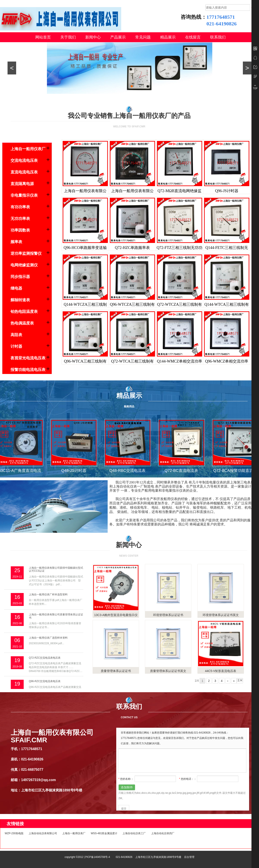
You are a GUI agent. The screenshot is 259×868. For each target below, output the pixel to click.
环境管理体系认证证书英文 (221, 615)
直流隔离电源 (22, 184)
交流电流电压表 (24, 161)
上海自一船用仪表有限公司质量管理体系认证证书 (56, 616)
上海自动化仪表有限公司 (43, 833)
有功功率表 (20, 207)
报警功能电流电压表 (28, 370)
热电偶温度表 (22, 323)
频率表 (16, 242)
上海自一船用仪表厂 (28, 149)
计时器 (16, 346)
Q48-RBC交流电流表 (129, 471)
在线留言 (193, 37)
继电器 (16, 288)
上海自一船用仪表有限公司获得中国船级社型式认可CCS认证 (56, 569)
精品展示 (168, 37)
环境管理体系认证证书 (168, 615)
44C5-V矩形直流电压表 (221, 671)
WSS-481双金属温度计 (104, 833)
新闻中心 (93, 37)
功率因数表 (20, 230)
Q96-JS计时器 (227, 191)
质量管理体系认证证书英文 (168, 671)
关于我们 (68, 37)
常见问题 (143, 37)
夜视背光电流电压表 (28, 358)
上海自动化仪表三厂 (134, 833)
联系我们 (218, 37)
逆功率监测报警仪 (26, 253)
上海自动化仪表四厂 (163, 833)
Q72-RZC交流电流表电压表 (45, 658)
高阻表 (16, 335)
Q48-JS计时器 (75, 471)
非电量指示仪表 (24, 195)
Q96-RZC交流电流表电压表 (45, 681)
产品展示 (118, 37)
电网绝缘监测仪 (24, 265)
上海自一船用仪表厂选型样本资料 (48, 638)
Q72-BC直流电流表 (182, 471)
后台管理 (189, 857)
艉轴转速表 (20, 300)
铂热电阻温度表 (24, 312)
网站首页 (43, 37)
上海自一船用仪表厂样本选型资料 (48, 595)
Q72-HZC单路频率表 (133, 248)
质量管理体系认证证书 (116, 671)
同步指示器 (20, 277)
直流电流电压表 (24, 172)
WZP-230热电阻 (14, 833)
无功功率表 (20, 219)
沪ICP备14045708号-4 (97, 857)
